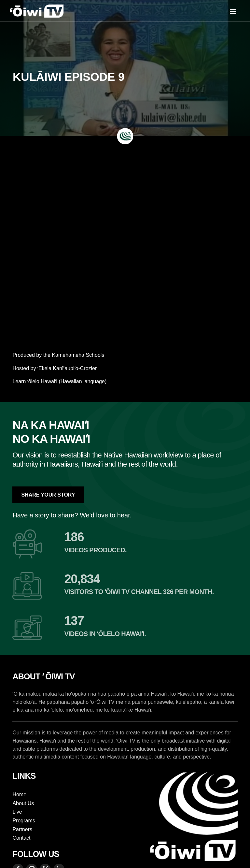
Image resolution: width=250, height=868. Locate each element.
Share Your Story (48, 495)
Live (17, 812)
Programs (24, 821)
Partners (22, 829)
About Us (23, 803)
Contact (21, 838)
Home (19, 795)
